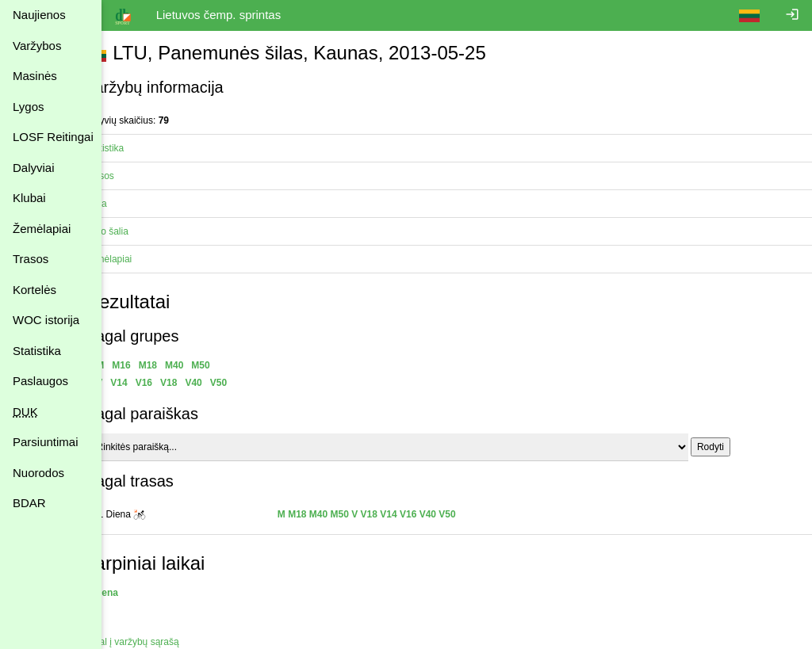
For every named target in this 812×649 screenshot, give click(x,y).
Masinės (35, 76)
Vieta (125, 204)
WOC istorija (46, 320)
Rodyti (739, 447)
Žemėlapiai (42, 229)
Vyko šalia (136, 231)
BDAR (29, 503)
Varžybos (37, 46)
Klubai (29, 198)
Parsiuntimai (46, 442)
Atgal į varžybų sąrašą (161, 642)
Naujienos (39, 15)
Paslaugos (40, 381)
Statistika (37, 351)
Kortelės (34, 290)
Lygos (28, 107)
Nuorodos (38, 473)
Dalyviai (34, 168)
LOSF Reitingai (53, 137)
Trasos (31, 259)
